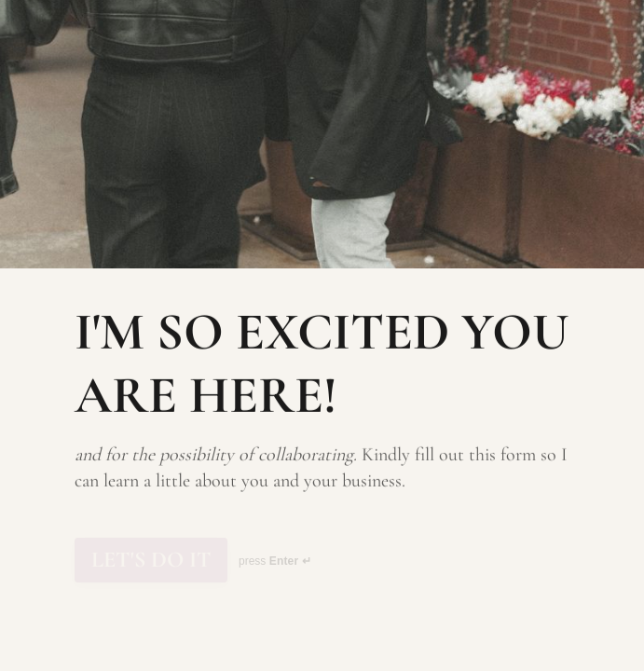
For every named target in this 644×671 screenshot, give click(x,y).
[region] (183, 599)
